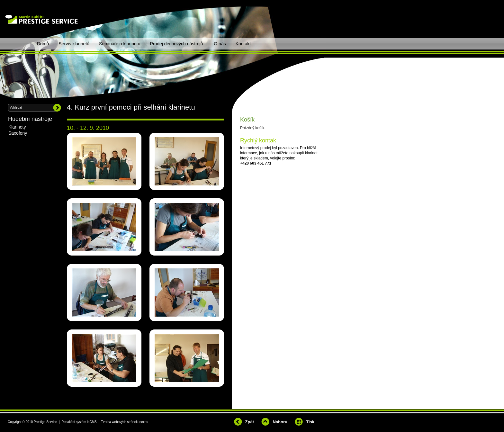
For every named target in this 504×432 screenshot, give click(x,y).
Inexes (143, 422)
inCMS (92, 422)
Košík (247, 120)
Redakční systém (74, 422)
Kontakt (243, 44)
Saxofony (18, 133)
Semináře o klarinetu (120, 44)
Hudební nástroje (30, 119)
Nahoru (280, 422)
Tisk (310, 422)
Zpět (250, 422)
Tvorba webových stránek (119, 422)
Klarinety (17, 127)
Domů (43, 44)
